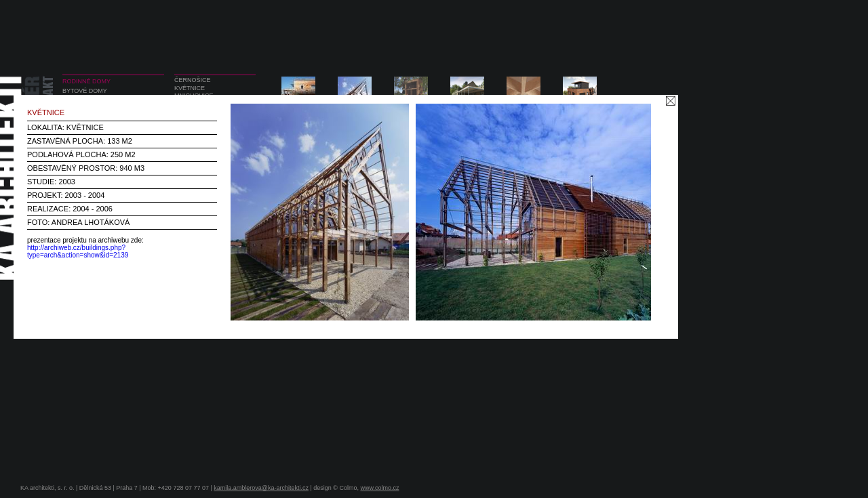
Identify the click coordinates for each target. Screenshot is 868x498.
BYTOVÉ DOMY (85, 91)
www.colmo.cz (379, 488)
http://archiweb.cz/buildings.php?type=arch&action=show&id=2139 (78, 251)
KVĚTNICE (190, 88)
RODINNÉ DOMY (86, 81)
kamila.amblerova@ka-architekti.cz (261, 488)
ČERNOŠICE (193, 80)
